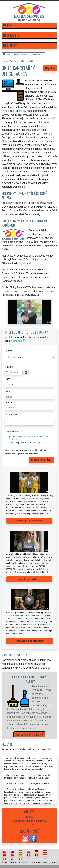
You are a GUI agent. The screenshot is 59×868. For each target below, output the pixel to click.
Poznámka (11, 414)
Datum (9, 367)
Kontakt (29, 825)
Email (8, 391)
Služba (9, 351)
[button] (29, 26)
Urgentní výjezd (13, 431)
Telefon (9, 402)
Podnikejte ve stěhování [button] (29, 521)
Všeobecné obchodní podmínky (29, 821)
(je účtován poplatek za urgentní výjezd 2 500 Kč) (30, 443)
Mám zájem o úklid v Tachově (29, 734)
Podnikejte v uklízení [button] (29, 579)
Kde (7, 379)
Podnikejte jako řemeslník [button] (29, 641)
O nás (29, 817)
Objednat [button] (50, 68)
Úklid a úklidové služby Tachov (29, 679)
